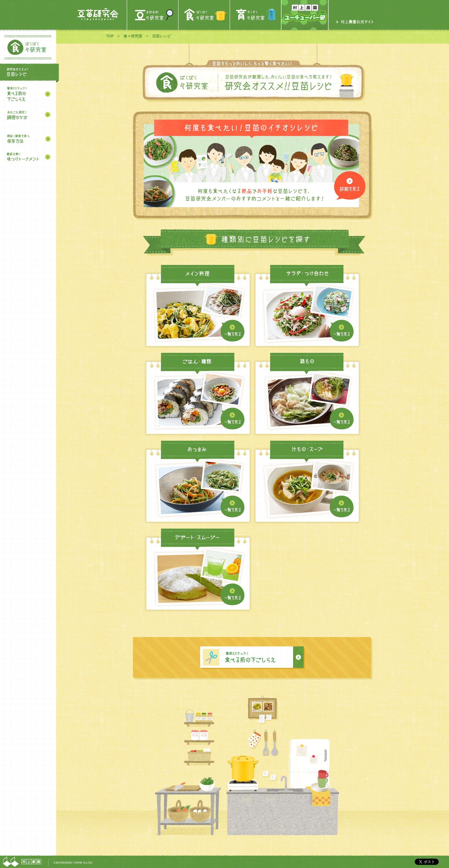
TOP (110, 36)
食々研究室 (133, 36)
